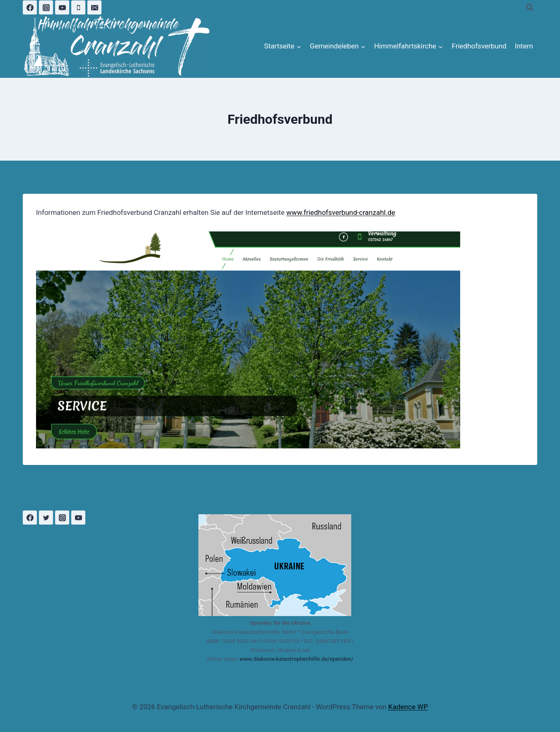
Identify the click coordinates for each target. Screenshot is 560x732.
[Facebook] (30, 7)
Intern (524, 46)
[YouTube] (62, 7)
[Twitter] (46, 518)
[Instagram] (46, 7)
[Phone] (78, 7)
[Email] (94, 7)
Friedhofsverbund (479, 46)
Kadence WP (408, 707)
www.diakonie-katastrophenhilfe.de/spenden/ (296, 659)
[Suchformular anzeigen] (530, 7)
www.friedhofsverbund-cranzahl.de (341, 212)
